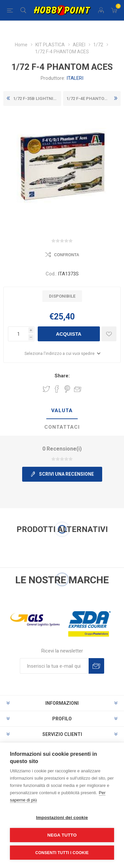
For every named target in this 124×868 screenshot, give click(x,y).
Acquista (69, 334)
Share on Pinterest (67, 389)
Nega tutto (62, 835)
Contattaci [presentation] (62, 427)
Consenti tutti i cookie (62, 853)
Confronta (67, 255)
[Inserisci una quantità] (18, 334)
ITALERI (75, 78)
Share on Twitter (46, 389)
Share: (62, 376)
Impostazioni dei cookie (62, 818)
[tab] (62, 411)
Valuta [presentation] (62, 410)
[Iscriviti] (54, 666)
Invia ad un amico (78, 389)
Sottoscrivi (96, 666)
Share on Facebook (57, 389)
